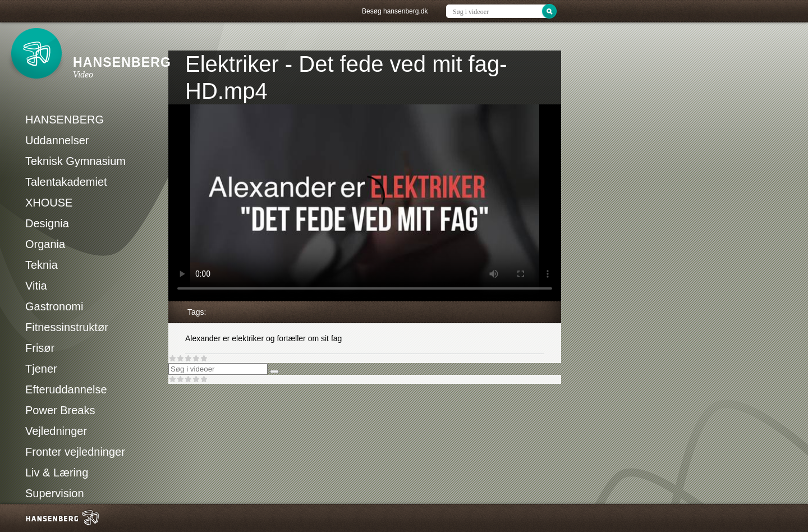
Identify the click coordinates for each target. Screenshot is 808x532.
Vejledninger (56, 431)
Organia (45, 244)
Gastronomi (54, 306)
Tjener (41, 369)
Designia (47, 223)
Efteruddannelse (66, 389)
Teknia (42, 265)
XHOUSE (49, 203)
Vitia (36, 286)
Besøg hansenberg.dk (395, 11)
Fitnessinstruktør (67, 327)
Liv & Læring (57, 473)
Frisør (40, 348)
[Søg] (274, 372)
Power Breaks (60, 410)
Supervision (55, 493)
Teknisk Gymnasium (75, 161)
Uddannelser (57, 140)
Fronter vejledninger (75, 452)
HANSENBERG (65, 120)
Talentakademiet (66, 182)
